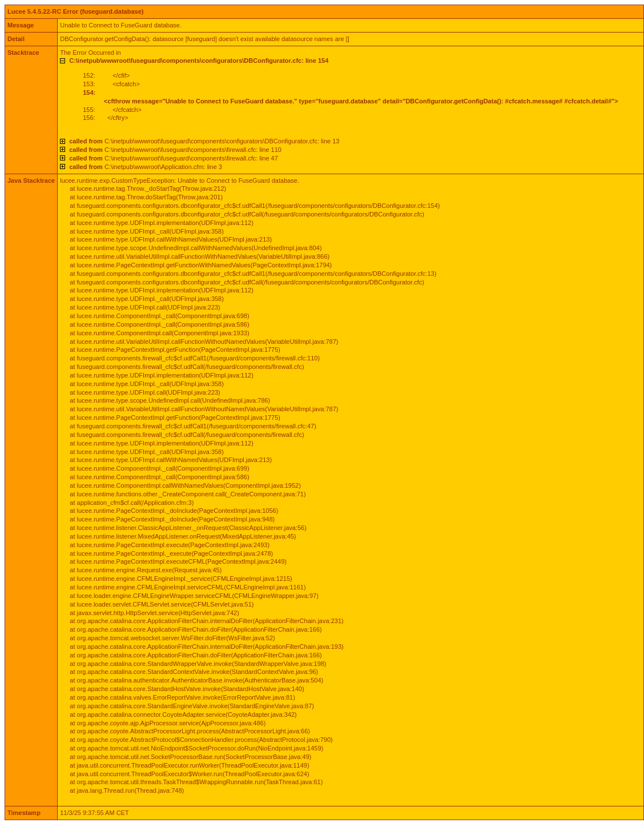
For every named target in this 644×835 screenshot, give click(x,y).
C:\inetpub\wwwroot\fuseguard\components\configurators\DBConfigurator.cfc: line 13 (204, 141)
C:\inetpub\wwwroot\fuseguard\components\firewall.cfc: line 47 (174, 158)
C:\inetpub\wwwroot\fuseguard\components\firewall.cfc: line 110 (175, 150)
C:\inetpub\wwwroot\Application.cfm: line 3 (146, 167)
